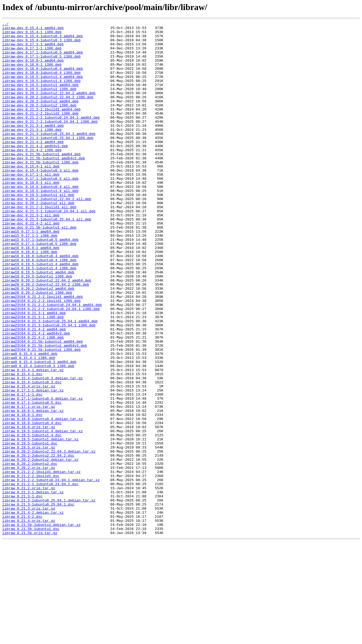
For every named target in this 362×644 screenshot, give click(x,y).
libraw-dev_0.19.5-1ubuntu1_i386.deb (39, 103)
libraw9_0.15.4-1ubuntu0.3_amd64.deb (39, 430)
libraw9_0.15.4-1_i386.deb (29, 425)
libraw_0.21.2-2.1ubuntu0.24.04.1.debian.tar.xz (51, 572)
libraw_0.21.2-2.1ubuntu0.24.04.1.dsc (40, 577)
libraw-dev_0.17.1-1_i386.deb (32, 54)
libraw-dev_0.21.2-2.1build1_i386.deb (40, 132)
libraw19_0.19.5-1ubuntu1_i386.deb (37, 327)
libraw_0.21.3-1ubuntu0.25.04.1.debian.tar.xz (49, 596)
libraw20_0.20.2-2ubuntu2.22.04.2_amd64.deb (47, 332)
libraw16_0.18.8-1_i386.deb (30, 298)
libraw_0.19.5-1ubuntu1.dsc (30, 528)
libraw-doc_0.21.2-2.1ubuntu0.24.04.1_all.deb (49, 249)
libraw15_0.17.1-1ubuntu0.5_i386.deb (39, 288)
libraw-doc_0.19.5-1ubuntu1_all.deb (38, 230)
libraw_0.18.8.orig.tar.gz (29, 508)
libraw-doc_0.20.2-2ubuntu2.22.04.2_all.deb (47, 235)
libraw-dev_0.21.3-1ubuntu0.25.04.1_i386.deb (48, 161)
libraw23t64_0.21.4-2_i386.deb (33, 401)
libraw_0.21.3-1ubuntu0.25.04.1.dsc (38, 601)
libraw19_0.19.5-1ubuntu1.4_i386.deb (39, 318)
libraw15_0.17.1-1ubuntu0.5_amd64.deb (40, 283)
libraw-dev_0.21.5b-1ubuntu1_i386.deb (40, 191)
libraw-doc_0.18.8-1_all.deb (31, 215)
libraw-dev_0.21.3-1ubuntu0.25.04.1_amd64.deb (49, 156)
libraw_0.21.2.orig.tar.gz (29, 582)
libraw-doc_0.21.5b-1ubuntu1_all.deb (39, 269)
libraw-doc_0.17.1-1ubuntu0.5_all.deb (40, 210)
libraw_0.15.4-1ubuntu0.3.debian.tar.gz (42, 450)
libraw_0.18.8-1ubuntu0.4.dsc (32, 503)
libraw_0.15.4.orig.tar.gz (29, 459)
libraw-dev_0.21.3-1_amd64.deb (33, 147)
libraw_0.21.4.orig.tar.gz (29, 621)
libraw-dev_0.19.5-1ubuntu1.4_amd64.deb (42, 88)
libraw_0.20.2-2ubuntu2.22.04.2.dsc (38, 542)
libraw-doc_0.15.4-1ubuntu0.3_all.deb (40, 200)
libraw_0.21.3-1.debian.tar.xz (33, 586)
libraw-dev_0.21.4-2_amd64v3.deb (35, 171)
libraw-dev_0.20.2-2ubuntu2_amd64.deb (40, 117)
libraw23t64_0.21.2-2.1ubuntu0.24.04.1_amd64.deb (52, 362)
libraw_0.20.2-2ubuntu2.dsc (30, 552)
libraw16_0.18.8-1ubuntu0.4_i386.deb (39, 308)
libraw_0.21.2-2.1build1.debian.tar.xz (41, 562)
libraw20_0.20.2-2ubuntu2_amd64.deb (38, 342)
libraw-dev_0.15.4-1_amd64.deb (33, 29)
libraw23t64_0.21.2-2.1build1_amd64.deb (42, 352)
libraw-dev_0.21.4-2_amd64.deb (33, 166)
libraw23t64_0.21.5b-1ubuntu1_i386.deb (41, 415)
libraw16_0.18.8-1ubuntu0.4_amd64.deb (40, 303)
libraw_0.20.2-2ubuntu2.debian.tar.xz (40, 547)
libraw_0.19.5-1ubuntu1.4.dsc (32, 518)
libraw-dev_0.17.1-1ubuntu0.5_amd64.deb (42, 59)
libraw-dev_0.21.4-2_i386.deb (32, 176)
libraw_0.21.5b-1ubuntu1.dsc (31, 630)
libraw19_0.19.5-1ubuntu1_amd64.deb (38, 323)
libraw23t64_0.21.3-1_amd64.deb (34, 371)
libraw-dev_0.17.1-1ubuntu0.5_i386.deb (41, 64)
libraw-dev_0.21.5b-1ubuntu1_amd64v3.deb (43, 186)
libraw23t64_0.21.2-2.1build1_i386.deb (41, 357)
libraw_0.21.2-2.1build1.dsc (31, 567)
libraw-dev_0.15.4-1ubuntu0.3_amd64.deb (42, 39)
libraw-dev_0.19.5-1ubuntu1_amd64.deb (40, 98)
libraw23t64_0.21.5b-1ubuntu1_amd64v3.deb (45, 411)
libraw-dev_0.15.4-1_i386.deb (32, 34)
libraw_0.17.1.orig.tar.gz (29, 484)
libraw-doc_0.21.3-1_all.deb (31, 254)
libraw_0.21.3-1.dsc (22, 591)
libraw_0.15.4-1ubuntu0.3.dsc (32, 454)
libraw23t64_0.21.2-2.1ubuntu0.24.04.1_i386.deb (51, 367)
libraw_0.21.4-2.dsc (22, 616)
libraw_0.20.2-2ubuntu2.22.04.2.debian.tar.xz (49, 538)
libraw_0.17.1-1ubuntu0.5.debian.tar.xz (42, 474)
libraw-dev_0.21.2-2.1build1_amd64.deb (41, 127)
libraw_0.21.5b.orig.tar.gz (30, 635)
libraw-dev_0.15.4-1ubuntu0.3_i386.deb (41, 44)
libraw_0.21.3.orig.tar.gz (29, 606)
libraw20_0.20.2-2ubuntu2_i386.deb (37, 347)
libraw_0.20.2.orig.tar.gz (29, 557)
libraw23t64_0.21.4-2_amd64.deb (34, 391)
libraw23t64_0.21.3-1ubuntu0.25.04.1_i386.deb (49, 386)
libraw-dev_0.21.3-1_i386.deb (32, 151)
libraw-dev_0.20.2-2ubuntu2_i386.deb (39, 122)
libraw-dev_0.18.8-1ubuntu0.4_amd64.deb (42, 78)
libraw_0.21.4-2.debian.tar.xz (33, 611)
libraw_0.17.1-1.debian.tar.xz (33, 464)
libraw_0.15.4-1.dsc (22, 445)
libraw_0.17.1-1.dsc (22, 469)
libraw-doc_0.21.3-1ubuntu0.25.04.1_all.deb (47, 259)
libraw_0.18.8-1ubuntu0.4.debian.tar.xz (42, 498)
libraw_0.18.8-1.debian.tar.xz (33, 489)
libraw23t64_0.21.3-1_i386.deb (33, 376)
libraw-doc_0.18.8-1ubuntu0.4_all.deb (40, 220)
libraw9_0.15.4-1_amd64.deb (30, 420)
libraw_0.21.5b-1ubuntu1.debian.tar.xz (41, 626)
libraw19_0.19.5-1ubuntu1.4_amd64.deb (40, 313)
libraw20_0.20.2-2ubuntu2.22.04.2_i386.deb (46, 337)
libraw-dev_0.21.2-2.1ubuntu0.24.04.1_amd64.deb (51, 137)
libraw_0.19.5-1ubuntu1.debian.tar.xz (40, 523)
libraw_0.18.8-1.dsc (22, 494)
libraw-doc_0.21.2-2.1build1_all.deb (39, 244)
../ (5, 24)
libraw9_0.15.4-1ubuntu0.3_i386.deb (38, 435)
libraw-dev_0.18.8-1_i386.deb (32, 73)
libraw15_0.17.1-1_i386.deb (30, 279)
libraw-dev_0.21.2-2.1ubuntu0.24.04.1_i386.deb (50, 142)
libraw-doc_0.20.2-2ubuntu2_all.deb (38, 239)
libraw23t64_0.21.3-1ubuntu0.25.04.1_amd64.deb (50, 381)
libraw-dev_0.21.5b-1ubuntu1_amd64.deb (41, 181)
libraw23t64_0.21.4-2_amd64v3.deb (36, 396)
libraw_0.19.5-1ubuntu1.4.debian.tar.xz (42, 513)
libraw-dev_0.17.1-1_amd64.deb (33, 49)
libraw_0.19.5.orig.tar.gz (29, 533)
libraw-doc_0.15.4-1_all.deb (31, 195)
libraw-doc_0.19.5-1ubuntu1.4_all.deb (40, 225)
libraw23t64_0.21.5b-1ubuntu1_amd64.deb (42, 406)
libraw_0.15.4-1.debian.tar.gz (33, 440)
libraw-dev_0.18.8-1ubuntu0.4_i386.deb (41, 83)
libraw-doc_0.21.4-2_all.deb (31, 264)
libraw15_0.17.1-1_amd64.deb (31, 274)
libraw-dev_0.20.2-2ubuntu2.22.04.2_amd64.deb (49, 108)
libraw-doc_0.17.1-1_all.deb (31, 205)
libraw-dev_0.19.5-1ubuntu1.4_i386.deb (41, 93)
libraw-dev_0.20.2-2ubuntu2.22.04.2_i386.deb (48, 112)
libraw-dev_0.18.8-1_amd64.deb (33, 68)
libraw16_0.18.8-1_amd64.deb (31, 293)
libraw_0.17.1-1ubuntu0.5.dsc (32, 479)
